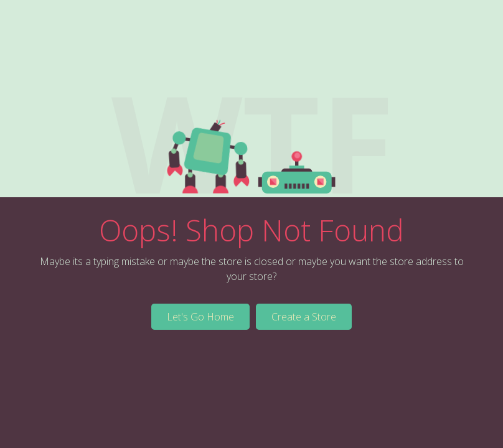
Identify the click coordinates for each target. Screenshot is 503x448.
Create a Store (304, 317)
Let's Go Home (200, 317)
